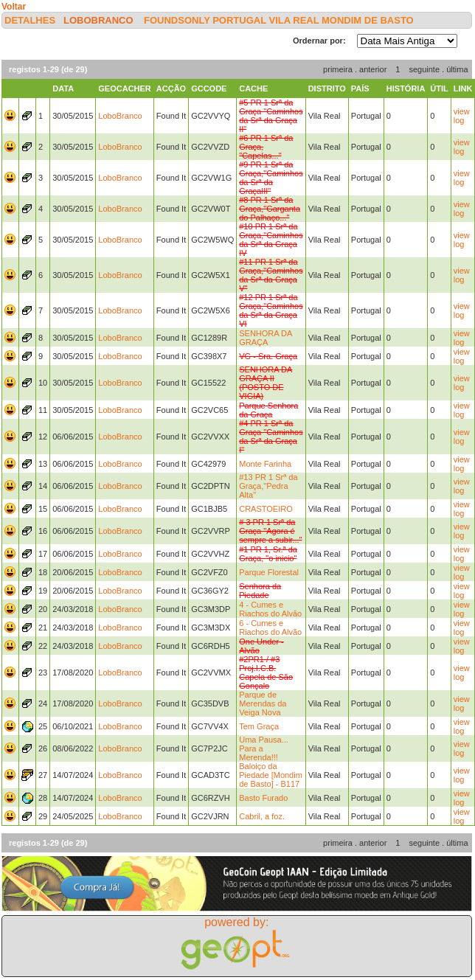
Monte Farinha (265, 464)
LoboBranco (98, 20)
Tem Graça (259, 726)
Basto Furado (263, 798)
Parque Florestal (269, 572)
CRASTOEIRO (266, 509)
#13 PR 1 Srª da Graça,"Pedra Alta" (268, 486)
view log (462, 116)
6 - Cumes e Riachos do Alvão (270, 628)
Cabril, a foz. (262, 816)
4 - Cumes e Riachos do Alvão (270, 609)
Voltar (14, 7)
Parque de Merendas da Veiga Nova (263, 703)
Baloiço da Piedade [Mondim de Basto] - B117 (271, 775)
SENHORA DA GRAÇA (266, 338)
